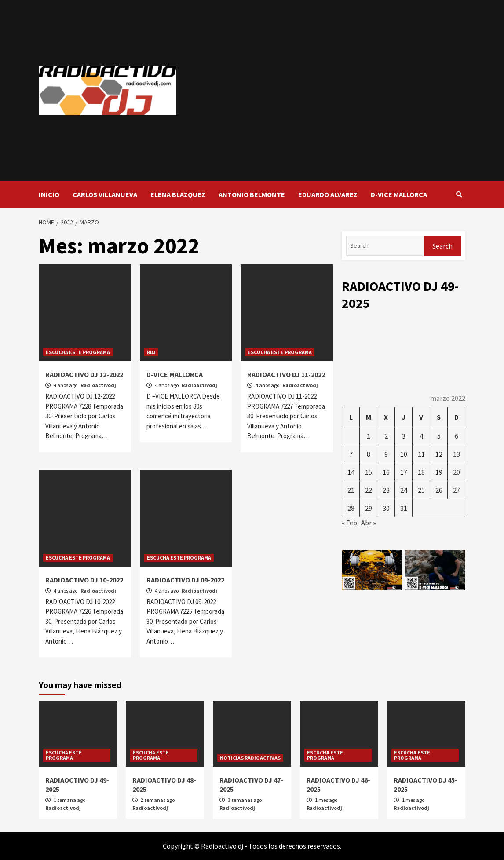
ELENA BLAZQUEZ (178, 194)
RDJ (151, 352)
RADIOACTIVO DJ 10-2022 (84, 580)
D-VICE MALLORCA (399, 194)
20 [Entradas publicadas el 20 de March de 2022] (457, 472)
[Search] (385, 246)
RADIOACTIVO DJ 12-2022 (84, 374)
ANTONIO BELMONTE (252, 194)
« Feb (349, 523)
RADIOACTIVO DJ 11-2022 (286, 374)
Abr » (369, 523)
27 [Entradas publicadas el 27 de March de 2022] (457, 490)
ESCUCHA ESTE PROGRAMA (78, 352)
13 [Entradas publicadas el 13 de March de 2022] (457, 454)
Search (442, 246)
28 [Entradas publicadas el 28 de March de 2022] (351, 508)
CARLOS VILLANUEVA (105, 194)
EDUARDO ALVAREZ (328, 194)
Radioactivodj (98, 385)
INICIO (49, 194)
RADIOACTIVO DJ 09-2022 (185, 580)
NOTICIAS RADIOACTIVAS (250, 758)
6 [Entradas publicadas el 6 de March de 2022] (457, 436)
